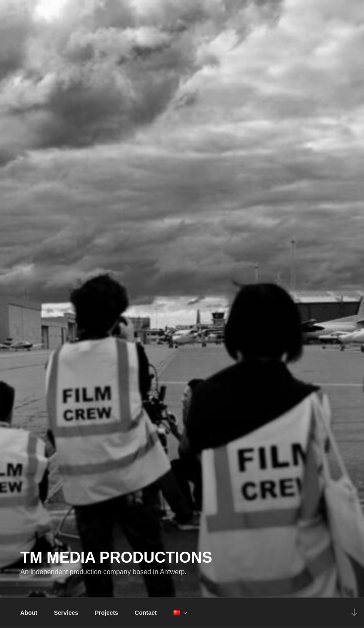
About (29, 613)
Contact (146, 613)
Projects (107, 613)
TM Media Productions (116, 557)
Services (66, 613)
